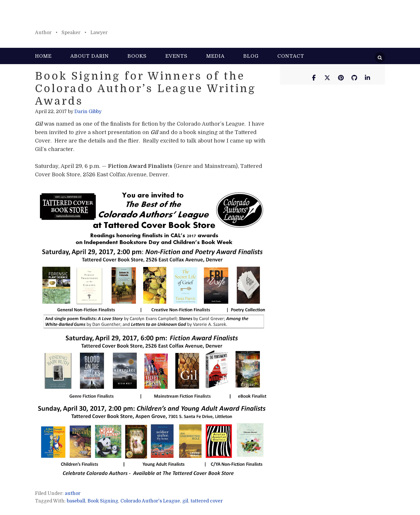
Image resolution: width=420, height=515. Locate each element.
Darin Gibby (210, 17)
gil (185, 501)
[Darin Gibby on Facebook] (314, 78)
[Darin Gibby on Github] (354, 78)
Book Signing (103, 501)
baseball (76, 501)
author (73, 493)
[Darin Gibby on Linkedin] (367, 78)
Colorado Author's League (150, 501)
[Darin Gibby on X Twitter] (327, 78)
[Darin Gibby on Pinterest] (341, 78)
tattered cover (207, 501)
